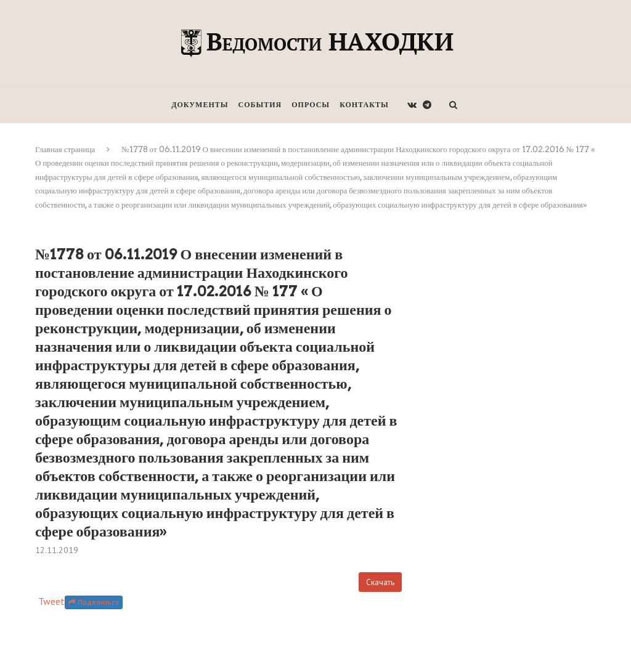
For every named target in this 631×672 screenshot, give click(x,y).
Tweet (51, 601)
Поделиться (94, 602)
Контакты (364, 104)
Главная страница (65, 149)
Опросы (311, 104)
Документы (200, 104)
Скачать (380, 582)
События (260, 104)
